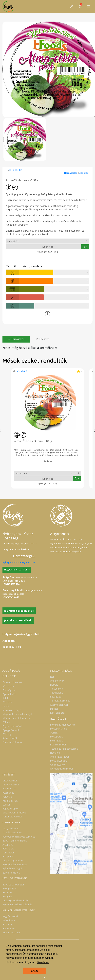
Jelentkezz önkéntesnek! (19, 611)
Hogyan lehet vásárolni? (17, 570)
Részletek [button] (43, 962)
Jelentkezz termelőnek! (18, 620)
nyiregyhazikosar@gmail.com (19, 562)
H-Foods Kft (16, 170)
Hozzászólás (71, 173)
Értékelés (84, 173)
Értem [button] (34, 971)
